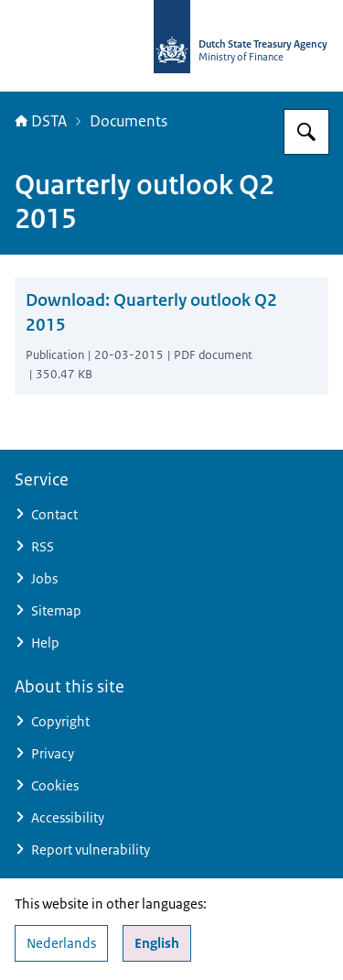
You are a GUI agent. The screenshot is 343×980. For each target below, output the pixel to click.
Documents (129, 121)
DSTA (41, 121)
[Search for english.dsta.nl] (306, 132)
